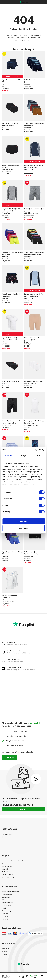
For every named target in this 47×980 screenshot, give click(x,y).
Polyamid (5, 919)
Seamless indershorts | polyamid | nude (32, 339)
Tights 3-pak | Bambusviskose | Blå (12, 81)
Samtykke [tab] (8, 456)
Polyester (5, 914)
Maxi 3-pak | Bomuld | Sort (11, 123)
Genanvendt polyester (9, 911)
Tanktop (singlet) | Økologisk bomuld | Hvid (34, 422)
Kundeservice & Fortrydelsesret (12, 861)
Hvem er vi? (5, 949)
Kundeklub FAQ (7, 866)
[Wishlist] (27, 976)
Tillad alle (23, 521)
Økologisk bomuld (8, 903)
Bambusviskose (7, 894)
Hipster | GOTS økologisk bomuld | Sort (10, 166)
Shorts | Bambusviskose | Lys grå (34, 210)
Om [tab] (39, 456)
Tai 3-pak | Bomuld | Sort (10, 381)
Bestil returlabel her (8, 877)
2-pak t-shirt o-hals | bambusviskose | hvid (9, 339)
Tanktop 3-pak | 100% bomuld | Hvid (9, 597)
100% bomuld (6, 905)
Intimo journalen (7, 834)
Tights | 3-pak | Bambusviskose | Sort (32, 553)
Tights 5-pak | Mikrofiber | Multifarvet (11, 295)
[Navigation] (42, 976)
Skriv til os (24, 809)
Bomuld (4, 908)
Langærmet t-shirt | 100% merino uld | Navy (33, 166)
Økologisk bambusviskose (10, 892)
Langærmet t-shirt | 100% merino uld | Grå (11, 210)
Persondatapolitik (7, 875)
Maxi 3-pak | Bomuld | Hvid (34, 381)
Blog (3, 837)
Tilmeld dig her (9, 757)
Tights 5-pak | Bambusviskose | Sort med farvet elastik (35, 254)
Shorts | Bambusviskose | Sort (12, 421)
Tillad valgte (23, 528)
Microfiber (5, 916)
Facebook (5, 951)
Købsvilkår (5, 869)
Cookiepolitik (6, 872)
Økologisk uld (6, 897)
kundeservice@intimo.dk (19, 805)
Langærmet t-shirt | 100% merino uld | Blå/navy (33, 295)
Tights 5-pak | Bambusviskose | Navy (35, 81)
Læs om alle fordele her (27, 752)
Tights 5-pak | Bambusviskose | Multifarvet (35, 125)
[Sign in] (23, 976)
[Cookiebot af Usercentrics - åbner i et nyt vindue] (35, 450)
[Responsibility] (31, 976)
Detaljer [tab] (24, 456)
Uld (3, 900)
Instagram (5, 954)
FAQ (3, 864)
